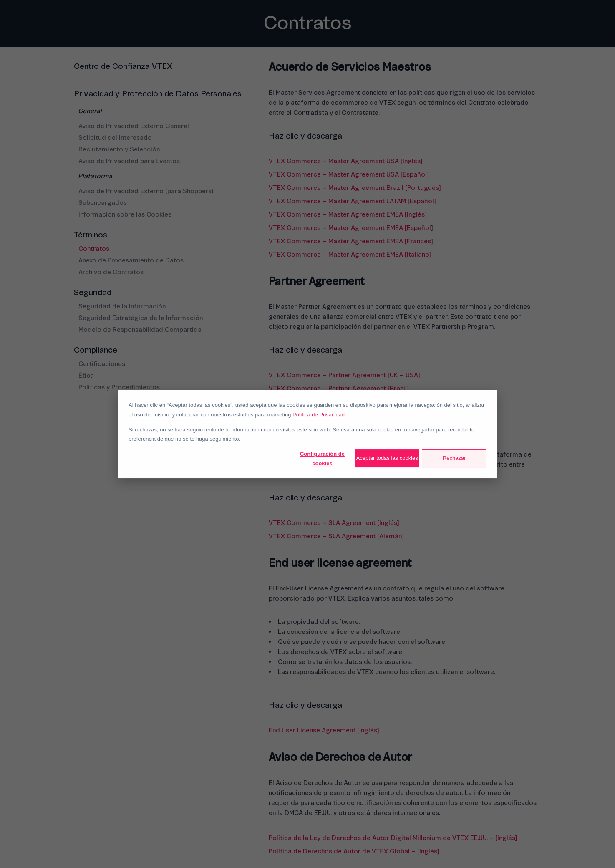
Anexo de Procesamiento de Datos (131, 260)
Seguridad (93, 293)
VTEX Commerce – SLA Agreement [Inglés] (334, 523)
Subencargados (103, 203)
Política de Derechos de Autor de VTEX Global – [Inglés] (354, 851)
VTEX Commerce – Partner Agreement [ (329, 402)
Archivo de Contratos (111, 272)
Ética (86, 376)
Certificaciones (102, 364)
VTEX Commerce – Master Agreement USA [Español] (349, 174)
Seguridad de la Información (122, 306)
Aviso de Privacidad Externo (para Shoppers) (146, 191)
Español (419, 228)
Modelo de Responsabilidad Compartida (140, 330)
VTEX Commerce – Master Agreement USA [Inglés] (345, 161)
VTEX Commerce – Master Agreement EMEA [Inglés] (348, 214)
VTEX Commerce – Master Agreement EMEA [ (338, 228)
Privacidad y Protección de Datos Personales (158, 94)
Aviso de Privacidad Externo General (134, 126)
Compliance (96, 350)
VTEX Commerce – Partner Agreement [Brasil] (339, 389)
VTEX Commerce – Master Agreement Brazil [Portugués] (355, 188)
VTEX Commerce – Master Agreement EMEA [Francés (350, 241)
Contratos (94, 249)
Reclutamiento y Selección (119, 149)
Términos (91, 235)
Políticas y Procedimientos (119, 387)
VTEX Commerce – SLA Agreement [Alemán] (336, 536)
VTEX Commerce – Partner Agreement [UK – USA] (344, 375)
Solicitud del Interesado (115, 138)
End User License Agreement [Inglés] (324, 730)
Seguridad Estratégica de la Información (141, 318)
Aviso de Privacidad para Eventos (129, 161)
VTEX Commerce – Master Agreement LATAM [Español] (352, 201)
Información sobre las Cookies (125, 214)
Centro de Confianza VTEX (123, 66)
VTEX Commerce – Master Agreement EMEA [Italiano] (350, 255)
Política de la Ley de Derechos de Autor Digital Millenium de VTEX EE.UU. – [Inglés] (393, 838)
